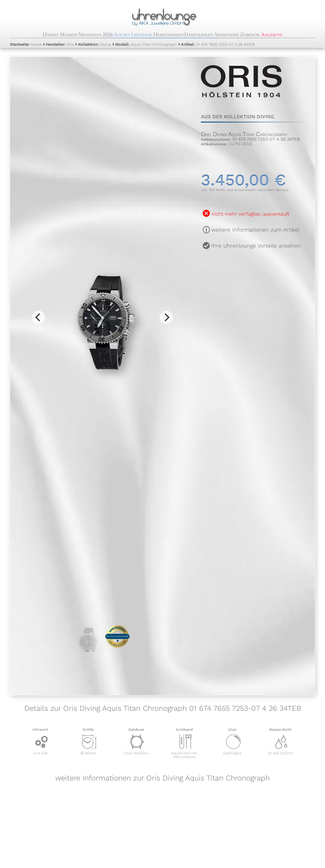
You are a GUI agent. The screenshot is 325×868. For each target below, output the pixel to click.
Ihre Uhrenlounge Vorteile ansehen (256, 246)
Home (26, 44)
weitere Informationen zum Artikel (255, 230)
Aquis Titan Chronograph (146, 44)
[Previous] (38, 317)
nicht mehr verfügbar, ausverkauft (250, 214)
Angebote (272, 34)
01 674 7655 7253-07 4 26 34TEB (218, 44)
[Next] (166, 317)
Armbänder (227, 34)
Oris (60, 44)
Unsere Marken (60, 34)
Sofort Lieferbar (133, 34)
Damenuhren (199, 34)
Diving (94, 44)
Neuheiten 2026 (96, 34)
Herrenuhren (168, 34)
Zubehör (250, 34)
